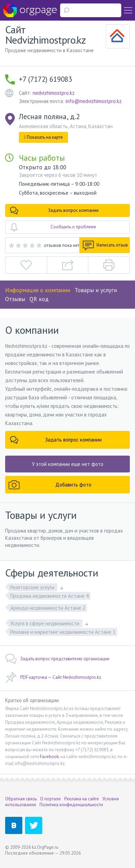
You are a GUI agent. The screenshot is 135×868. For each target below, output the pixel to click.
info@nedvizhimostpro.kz (94, 101)
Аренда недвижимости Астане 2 (48, 608)
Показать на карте (43, 137)
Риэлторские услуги (33, 587)
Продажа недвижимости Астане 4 (49, 596)
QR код (39, 299)
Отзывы (15, 299)
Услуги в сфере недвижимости (46, 623)
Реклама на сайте (82, 799)
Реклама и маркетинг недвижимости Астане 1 (63, 632)
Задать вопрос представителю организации (57, 659)
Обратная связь (21, 799)
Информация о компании (38, 290)
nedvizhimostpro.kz (54, 93)
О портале (50, 799)
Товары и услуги (96, 290)
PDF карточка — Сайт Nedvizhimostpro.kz (53, 677)
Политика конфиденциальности (71, 805)
